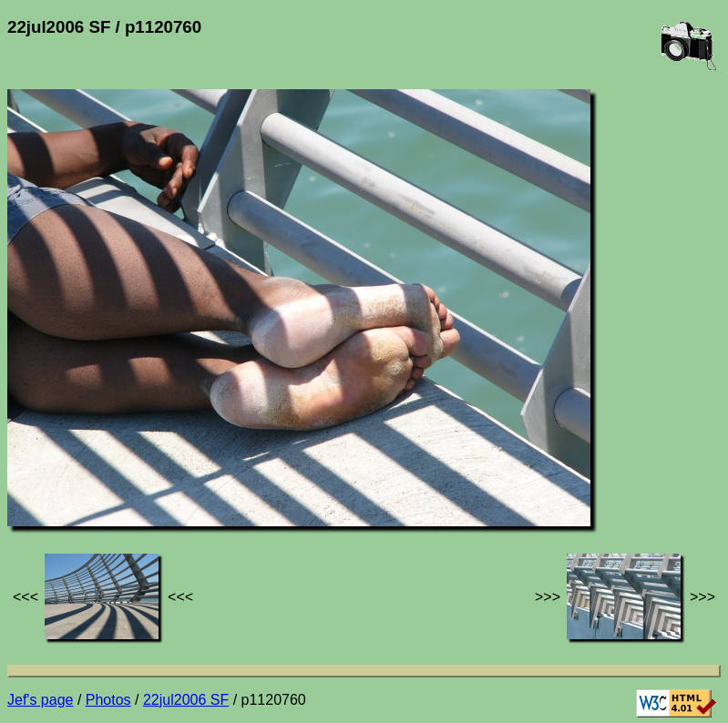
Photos (108, 700)
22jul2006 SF (186, 700)
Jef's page (40, 700)
